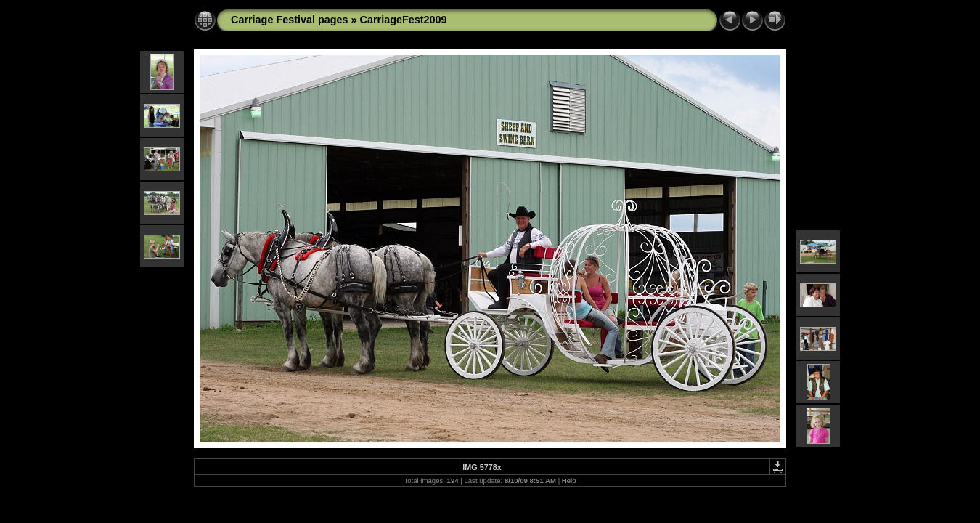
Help (569, 481)
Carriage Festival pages (290, 20)
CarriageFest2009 (404, 20)
